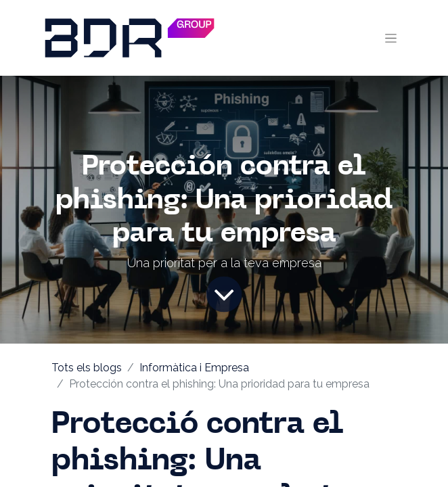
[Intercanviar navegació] (391, 38)
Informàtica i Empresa (194, 368)
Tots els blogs (87, 368)
